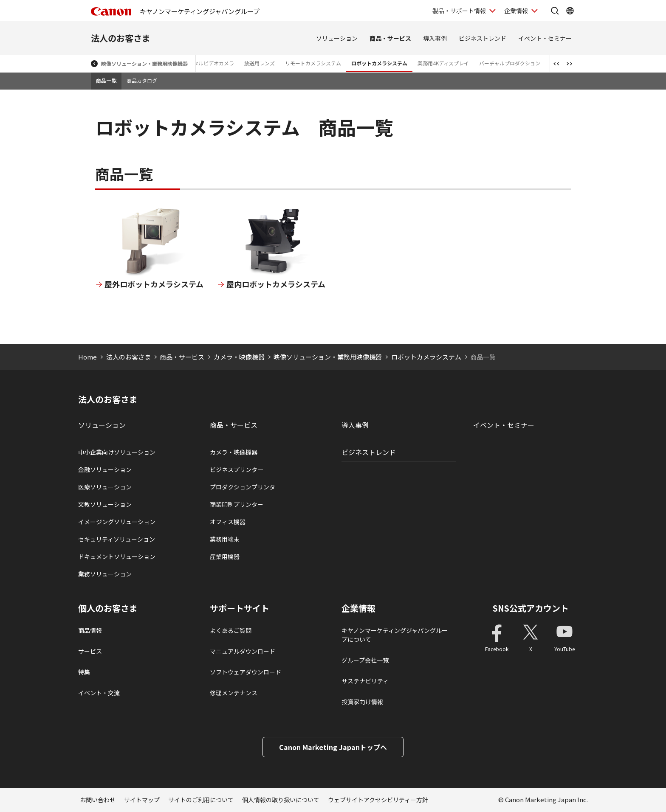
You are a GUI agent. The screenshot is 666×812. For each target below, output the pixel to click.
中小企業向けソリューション (117, 452)
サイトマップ (142, 800)
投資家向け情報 (362, 702)
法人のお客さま (121, 38)
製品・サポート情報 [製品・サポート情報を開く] (459, 11)
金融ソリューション (105, 469)
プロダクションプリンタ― (246, 487)
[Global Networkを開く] (570, 11)
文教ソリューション (105, 504)
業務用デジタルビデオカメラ (201, 63)
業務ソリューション (105, 574)
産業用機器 (225, 556)
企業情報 (358, 608)
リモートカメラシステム (313, 63)
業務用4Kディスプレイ (443, 63)
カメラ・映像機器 (239, 357)
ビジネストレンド (483, 38)
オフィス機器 (228, 522)
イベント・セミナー (545, 38)
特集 (84, 672)
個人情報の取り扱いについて (281, 800)
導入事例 (435, 38)
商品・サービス (390, 38)
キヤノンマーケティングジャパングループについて (395, 635)
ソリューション (337, 38)
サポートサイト (240, 608)
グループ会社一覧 (365, 660)
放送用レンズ (260, 63)
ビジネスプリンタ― (237, 469)
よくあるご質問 (231, 630)
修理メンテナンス (234, 693)
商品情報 (90, 630)
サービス (90, 651)
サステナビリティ (365, 681)
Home (87, 357)
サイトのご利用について (201, 800)
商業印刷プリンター (237, 504)
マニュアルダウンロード (243, 651)
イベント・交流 (99, 693)
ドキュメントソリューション (117, 556)
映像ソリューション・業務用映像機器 (144, 63)
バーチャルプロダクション (510, 63)
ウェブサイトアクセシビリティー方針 (378, 800)
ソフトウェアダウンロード (246, 672)
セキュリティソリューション (117, 539)
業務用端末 (225, 539)
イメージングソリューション (117, 522)
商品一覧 (106, 80)
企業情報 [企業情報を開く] (516, 11)
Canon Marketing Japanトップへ (333, 747)
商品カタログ (142, 80)
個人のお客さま (108, 608)
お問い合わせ (98, 800)
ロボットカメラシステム (379, 63)
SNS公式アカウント (531, 608)
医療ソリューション (105, 487)
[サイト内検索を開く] (555, 11)
